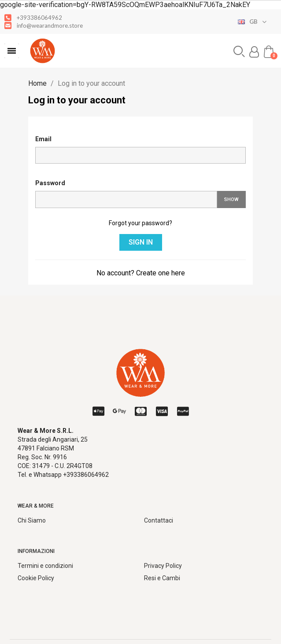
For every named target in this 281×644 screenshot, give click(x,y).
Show (231, 199)
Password (50, 183)
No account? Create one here (141, 273)
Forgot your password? (140, 223)
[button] (12, 51)
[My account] (254, 52)
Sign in (141, 242)
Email (43, 139)
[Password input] (126, 199)
